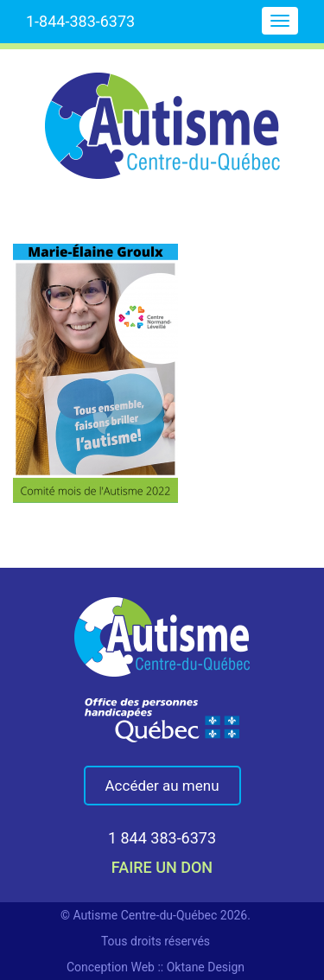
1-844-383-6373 (80, 21)
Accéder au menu (162, 786)
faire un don (162, 867)
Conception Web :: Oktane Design (156, 967)
